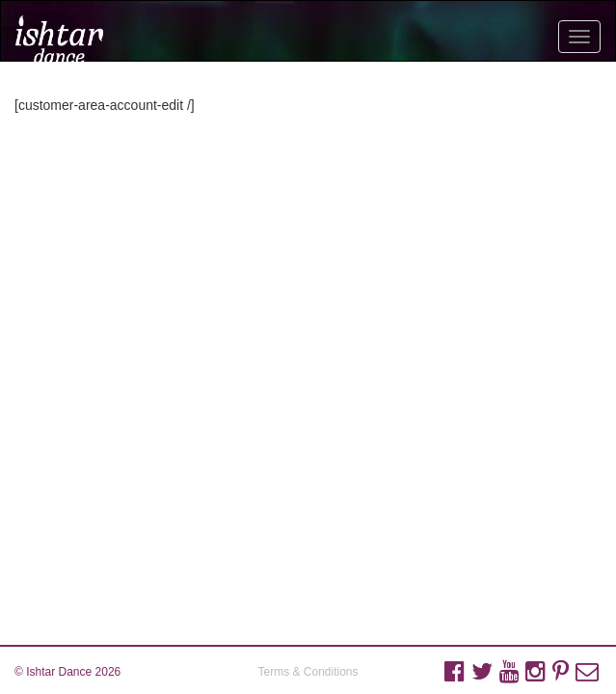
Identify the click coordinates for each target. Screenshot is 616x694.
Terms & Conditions (308, 672)
